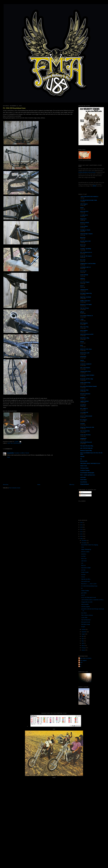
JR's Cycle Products (85, 368)
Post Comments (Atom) (15, 488)
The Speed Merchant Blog (87, 446)
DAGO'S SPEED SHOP (86, 416)
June (83, 639)
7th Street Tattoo (84, 468)
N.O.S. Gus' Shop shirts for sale (89, 597)
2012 (81, 532)
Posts (81, 492)
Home (39, 485)
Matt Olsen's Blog (85, 338)
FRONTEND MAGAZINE (87, 334)
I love (83, 547)
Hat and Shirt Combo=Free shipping (90, 545)
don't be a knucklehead (14, 443)
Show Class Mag (84, 327)
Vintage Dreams (84, 290)
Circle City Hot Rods (85, 435)
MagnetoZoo (83, 219)
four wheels (84, 613)
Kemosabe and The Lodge (87, 379)
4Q (81, 459)
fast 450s (83, 575)
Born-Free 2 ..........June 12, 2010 (89, 584)
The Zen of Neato (85, 308)
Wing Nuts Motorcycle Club (87, 427)
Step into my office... (86, 579)
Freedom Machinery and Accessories (87, 172)
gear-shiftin (84, 593)
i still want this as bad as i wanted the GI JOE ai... (93, 600)
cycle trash (83, 477)
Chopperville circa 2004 (87, 602)
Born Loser (83, 245)
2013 (81, 529)
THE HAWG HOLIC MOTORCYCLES (90, 463)
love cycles (83, 260)
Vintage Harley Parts (85, 371)
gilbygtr (82, 312)
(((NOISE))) (83, 356)
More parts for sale (86, 622)
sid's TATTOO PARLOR (86, 448)
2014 (81, 527)
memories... (84, 554)
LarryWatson (84, 482)
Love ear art (83, 271)
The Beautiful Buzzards (86, 442)
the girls (83, 627)
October (84, 629)
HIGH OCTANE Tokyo (86, 349)
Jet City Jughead (83, 660)
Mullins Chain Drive (85, 301)
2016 (81, 523)
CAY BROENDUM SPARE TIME (89, 200)
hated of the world (85, 353)
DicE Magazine (84, 323)
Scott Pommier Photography (87, 473)
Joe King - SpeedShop (86, 249)
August (83, 634)
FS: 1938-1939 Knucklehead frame (14, 108)
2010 (81, 536)
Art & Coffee (84, 617)
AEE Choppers (84, 204)
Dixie (82, 345)
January (84, 650)
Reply (9, 457)
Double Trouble (85, 572)
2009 (81, 539)
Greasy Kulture (84, 226)
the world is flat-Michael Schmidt (88, 386)
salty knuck (84, 561)
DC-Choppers (84, 420)
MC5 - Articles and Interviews (88, 475)
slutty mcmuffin (85, 604)
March (83, 645)
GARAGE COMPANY (86, 364)
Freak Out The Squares (86, 256)
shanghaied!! (83, 438)
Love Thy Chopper (85, 282)
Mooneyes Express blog (86, 450)
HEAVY (82, 286)
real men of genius (85, 607)
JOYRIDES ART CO (85, 267)
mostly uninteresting (85, 383)
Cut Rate (82, 424)
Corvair (83, 577)
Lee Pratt (83, 556)
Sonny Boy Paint (84, 390)
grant (80, 664)
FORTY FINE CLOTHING (85, 658)
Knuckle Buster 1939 (85, 241)
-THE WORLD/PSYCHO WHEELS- (89, 197)
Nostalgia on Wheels (85, 230)
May (83, 641)
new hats (83, 570)
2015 (81, 525)
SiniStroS (83, 278)
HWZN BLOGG (84, 211)
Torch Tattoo (83, 480)
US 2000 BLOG (84, 215)
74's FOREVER (84, 412)
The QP (81, 662)
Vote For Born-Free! (86, 620)
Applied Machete (84, 401)
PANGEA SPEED (85, 223)
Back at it (83, 565)
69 (82, 588)
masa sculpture (84, 330)
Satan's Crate (84, 466)
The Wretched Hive (85, 431)
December (84, 540)
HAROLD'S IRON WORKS (87, 375)
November (84, 543)
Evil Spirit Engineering (86, 293)
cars (82, 563)
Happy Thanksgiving (86, 549)
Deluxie (82, 342)
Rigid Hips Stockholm (86, 297)
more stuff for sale (85, 581)
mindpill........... (84, 397)
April (83, 643)
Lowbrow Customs (85, 470)
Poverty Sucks (84, 461)
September (84, 632)
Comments (83, 495)
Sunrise (82, 360)
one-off (83, 595)
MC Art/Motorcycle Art (86, 252)
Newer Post (6, 485)
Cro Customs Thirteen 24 (86, 316)
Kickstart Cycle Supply (86, 304)
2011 (81, 534)
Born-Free (83, 237)
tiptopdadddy (11, 453)
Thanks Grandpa (85, 591)
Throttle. (82, 456)
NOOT (82, 208)
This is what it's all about (87, 615)
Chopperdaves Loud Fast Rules (88, 263)
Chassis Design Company (86, 234)
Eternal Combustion (85, 394)
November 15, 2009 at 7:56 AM (22, 453)
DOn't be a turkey (85, 552)
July (83, 636)
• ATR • (82, 319)
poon (80, 666)
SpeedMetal (83, 405)
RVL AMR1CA (84, 409)
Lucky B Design (84, 275)
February (84, 648)
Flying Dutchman (85, 484)
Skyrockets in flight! (86, 568)
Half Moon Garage (86, 624)
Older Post (72, 485)
